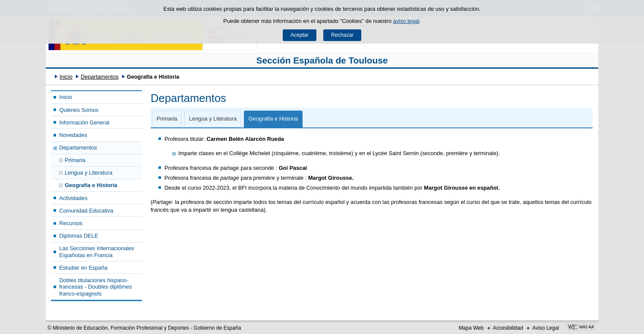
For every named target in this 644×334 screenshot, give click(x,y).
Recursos (71, 223)
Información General (84, 122)
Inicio (66, 77)
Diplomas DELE (79, 236)
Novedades (73, 135)
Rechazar (342, 35)
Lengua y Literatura (88, 173)
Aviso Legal (546, 328)
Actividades (73, 198)
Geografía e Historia (91, 185)
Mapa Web (471, 328)
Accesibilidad (508, 328)
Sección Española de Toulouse (322, 60)
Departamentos (100, 77)
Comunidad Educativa (86, 211)
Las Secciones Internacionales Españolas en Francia (97, 251)
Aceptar (300, 35)
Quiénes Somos (79, 110)
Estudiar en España (83, 268)
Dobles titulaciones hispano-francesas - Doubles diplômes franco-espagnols (96, 287)
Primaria (75, 160)
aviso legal (406, 21)
